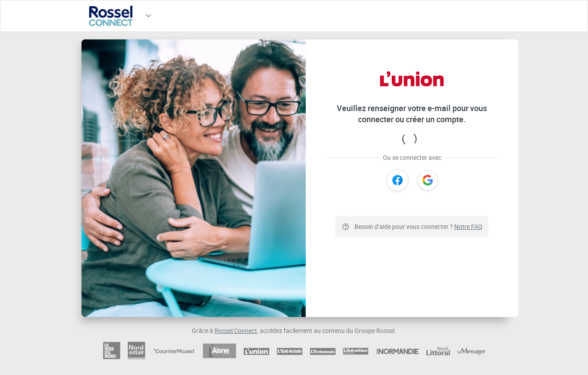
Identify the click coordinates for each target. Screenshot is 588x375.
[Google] (428, 180)
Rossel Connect (236, 331)
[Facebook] (397, 180)
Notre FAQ (468, 226)
